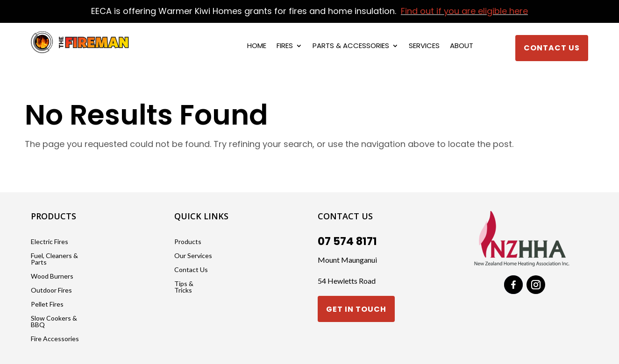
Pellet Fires (47, 304)
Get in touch (356, 309)
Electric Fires (50, 242)
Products (188, 242)
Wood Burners (52, 276)
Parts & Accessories (351, 46)
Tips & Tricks (184, 287)
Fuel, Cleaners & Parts (54, 259)
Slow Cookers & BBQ (54, 322)
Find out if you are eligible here (464, 11)
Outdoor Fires (51, 290)
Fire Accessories (55, 339)
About (462, 46)
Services (424, 46)
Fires (285, 46)
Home (257, 46)
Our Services (193, 256)
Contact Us (552, 48)
